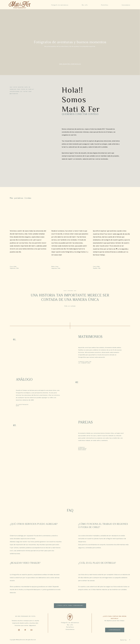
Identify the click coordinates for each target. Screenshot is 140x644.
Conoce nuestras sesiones (82, 449)
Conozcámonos (126, 5)
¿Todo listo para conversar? (70, 606)
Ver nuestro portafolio (70, 64)
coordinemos (22, 495)
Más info (85, 5)
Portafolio (105, 5)
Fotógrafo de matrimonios (60, 5)
